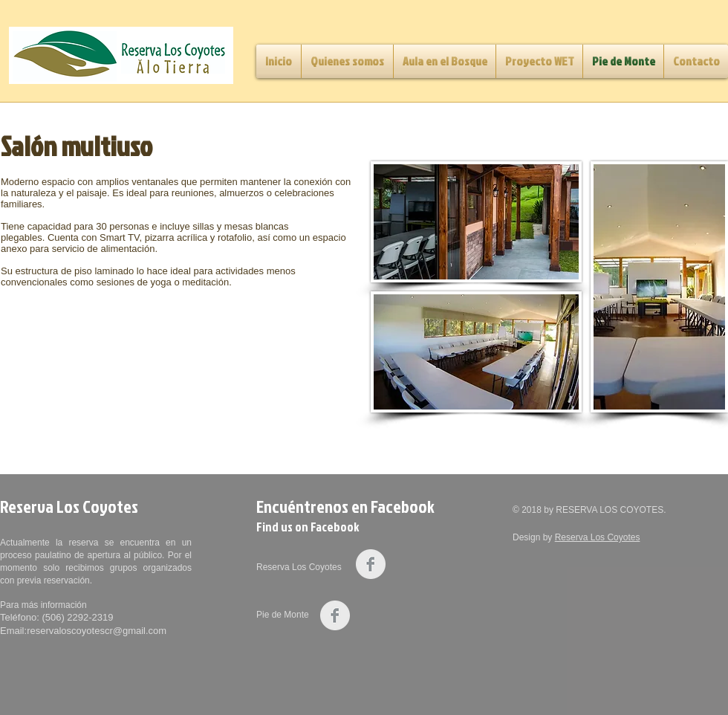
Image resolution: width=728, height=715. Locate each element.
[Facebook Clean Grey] (371, 564)
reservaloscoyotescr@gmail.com (97, 631)
